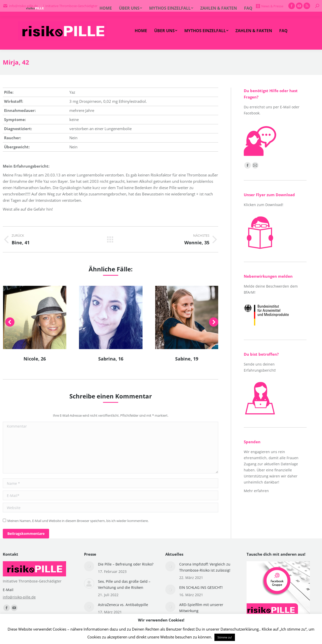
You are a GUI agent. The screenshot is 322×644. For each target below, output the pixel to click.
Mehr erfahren (256, 491)
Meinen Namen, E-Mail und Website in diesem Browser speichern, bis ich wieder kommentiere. (78, 521)
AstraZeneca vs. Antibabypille (123, 605)
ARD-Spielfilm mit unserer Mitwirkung (201, 608)
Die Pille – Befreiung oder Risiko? (126, 564)
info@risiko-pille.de (19, 597)
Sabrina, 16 (111, 359)
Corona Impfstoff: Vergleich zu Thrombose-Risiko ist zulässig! (205, 567)
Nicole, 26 (35, 359)
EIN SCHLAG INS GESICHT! (201, 587)
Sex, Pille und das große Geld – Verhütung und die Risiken (124, 584)
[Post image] (89, 566)
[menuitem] (141, 31)
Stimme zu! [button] (225, 637)
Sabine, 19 (187, 359)
